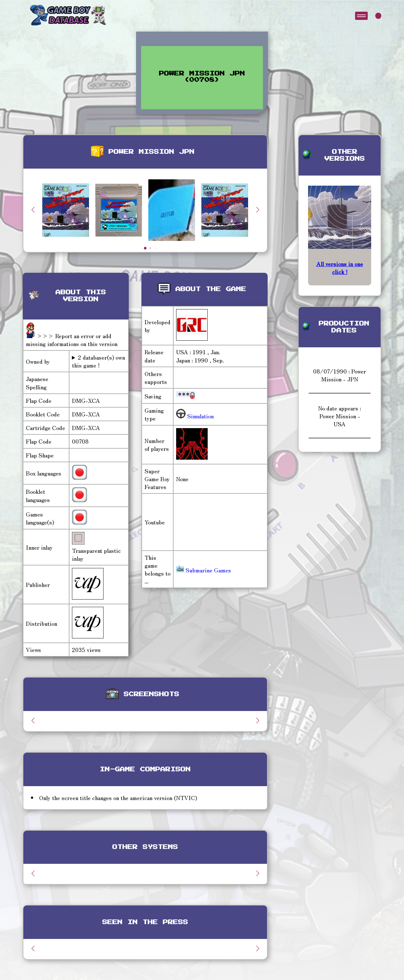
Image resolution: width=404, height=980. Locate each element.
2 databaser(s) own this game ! (98, 361)
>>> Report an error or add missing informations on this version (72, 340)
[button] (258, 210)
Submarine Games (204, 570)
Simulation (200, 416)
